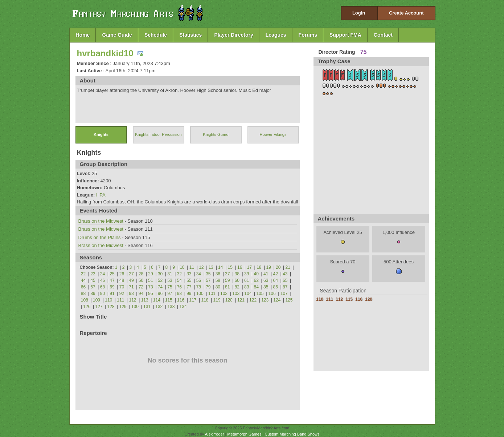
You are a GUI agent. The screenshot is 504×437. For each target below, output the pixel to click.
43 (285, 274)
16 (240, 267)
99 (189, 294)
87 (285, 287)
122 (253, 300)
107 (284, 294)
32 (179, 274)
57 (208, 280)
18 (259, 267)
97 (170, 294)
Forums (308, 35)
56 (199, 280)
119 (217, 300)
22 (83, 274)
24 (103, 274)
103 (236, 294)
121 (241, 300)
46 (103, 280)
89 (93, 294)
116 (181, 300)
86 (276, 287)
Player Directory (233, 35)
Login (359, 13)
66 (83, 287)
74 (160, 287)
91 (112, 294)
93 (131, 294)
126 (87, 307)
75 (170, 287)
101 (212, 294)
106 (272, 294)
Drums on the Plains (100, 237)
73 (150, 287)
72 (141, 287)
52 (160, 280)
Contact (383, 35)
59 (227, 280)
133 (171, 307)
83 (247, 287)
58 (218, 280)
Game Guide (117, 35)
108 (85, 300)
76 (179, 287)
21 (288, 267)
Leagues (276, 35)
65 (285, 280)
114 (157, 300)
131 (147, 307)
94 (141, 294)
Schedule (156, 35)
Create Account (406, 13)
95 (150, 294)
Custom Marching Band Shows (292, 434)
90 (103, 294)
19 (269, 267)
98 (179, 294)
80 (218, 287)
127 (99, 307)
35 (208, 274)
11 (192, 267)
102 (224, 294)
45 (93, 280)
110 (108, 300)
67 (93, 287)
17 (249, 267)
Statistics (190, 35)
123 (265, 300)
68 (103, 287)
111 (120, 300)
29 (150, 274)
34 (199, 274)
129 (123, 307)
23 (93, 274)
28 (141, 274)
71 (131, 287)
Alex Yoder (215, 434)
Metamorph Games (244, 434)
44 (83, 280)
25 (112, 274)
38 (237, 274)
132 (159, 307)
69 (112, 287)
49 (131, 280)
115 (169, 300)
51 (150, 280)
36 (218, 274)
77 (189, 287)
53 (170, 280)
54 (179, 280)
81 (227, 287)
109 (97, 300)
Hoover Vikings (273, 134)
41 (266, 274)
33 (189, 274)
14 (220, 267)
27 (131, 274)
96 (160, 294)
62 (256, 280)
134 (183, 307)
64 (276, 280)
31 (170, 274)
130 (135, 307)
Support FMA (345, 35)
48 (122, 280)
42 (276, 274)
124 (277, 300)
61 (247, 280)
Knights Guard (216, 134)
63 (266, 280)
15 (230, 267)
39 (247, 274)
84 (256, 287)
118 (205, 300)
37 (227, 274)
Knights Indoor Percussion (158, 134)
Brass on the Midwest (101, 221)
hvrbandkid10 (105, 53)
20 (278, 267)
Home (83, 35)
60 (237, 280)
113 (145, 300)
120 (229, 300)
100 (200, 294)
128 (111, 307)
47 (112, 280)
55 (189, 280)
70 (122, 287)
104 (248, 294)
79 (208, 287)
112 (132, 300)
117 (193, 300)
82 (237, 287)
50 (141, 280)
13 (211, 267)
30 (160, 274)
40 (256, 274)
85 (266, 287)
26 (122, 274)
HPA (101, 195)
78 (199, 287)
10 (182, 267)
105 (260, 294)
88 (83, 294)
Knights (101, 134)
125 (289, 300)
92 (122, 294)
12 (201, 267)
